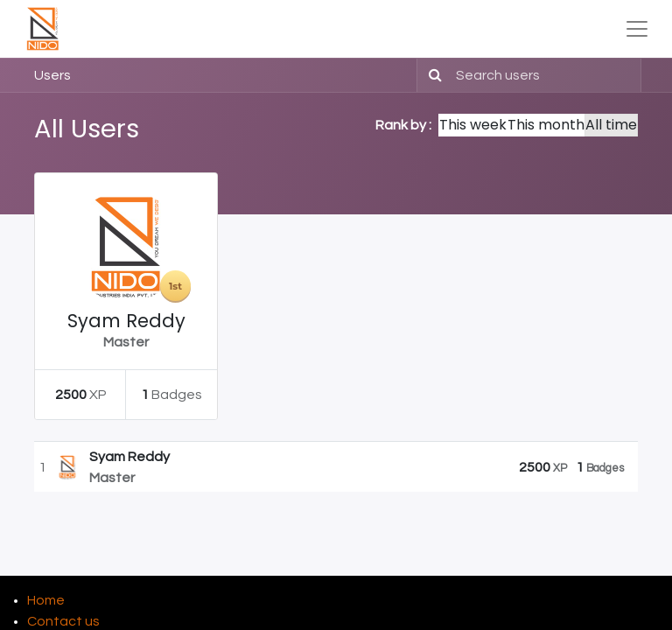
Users (52, 75)
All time (611, 125)
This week (473, 125)
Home (46, 600)
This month (546, 125)
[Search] (432, 75)
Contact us (63, 621)
